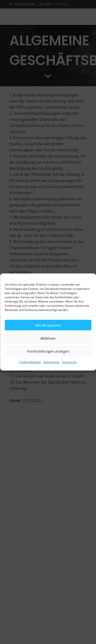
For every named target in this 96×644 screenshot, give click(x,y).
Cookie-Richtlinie (30, 362)
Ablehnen (48, 338)
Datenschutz (51, 362)
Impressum (69, 362)
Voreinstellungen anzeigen (48, 351)
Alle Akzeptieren (48, 325)
